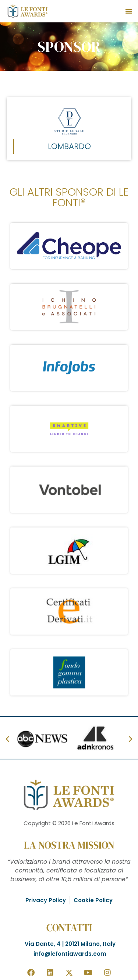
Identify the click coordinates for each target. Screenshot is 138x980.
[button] (129, 11)
